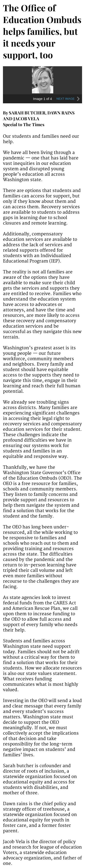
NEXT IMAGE (69, 99)
